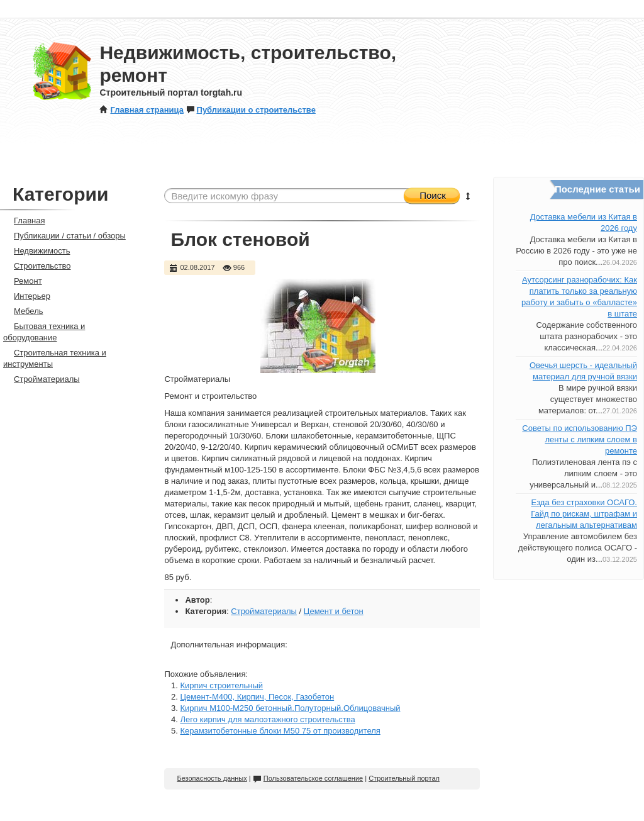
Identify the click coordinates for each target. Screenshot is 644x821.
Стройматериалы (264, 611)
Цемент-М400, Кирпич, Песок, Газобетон (257, 697)
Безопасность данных (212, 778)
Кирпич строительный (221, 685)
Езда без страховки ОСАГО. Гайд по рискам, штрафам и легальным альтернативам (584, 514)
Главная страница (141, 110)
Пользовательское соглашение (308, 778)
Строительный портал (404, 778)
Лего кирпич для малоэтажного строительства (267, 719)
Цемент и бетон (334, 611)
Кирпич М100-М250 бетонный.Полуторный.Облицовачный (290, 708)
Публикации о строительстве (251, 110)
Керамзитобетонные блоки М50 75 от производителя (280, 731)
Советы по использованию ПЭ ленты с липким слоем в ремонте (580, 439)
